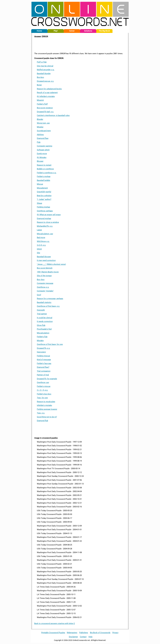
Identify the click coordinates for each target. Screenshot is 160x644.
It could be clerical (45, 318)
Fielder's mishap (44, 176)
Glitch (39, 249)
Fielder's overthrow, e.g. (47, 173)
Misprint (40, 100)
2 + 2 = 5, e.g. (42, 390)
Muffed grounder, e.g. (46, 70)
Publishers (84, 633)
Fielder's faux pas (44, 363)
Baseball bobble (43, 180)
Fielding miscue (43, 356)
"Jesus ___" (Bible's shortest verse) (51, 264)
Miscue (40, 184)
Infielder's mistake (44, 405)
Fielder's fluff (42, 104)
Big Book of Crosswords (100, 633)
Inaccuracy (41, 352)
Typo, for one (42, 398)
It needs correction (45, 321)
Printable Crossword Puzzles (53, 633)
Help (90, 637)
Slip (38, 253)
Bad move (41, 238)
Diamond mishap (44, 219)
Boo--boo (41, 280)
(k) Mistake (42, 157)
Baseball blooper (44, 257)
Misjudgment (42, 188)
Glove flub (41, 325)
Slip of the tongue (44, 276)
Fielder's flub (42, 337)
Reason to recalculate (46, 402)
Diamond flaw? (43, 367)
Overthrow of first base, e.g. (48, 306)
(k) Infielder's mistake (46, 96)
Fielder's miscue (44, 386)
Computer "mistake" (45, 291)
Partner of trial (43, 375)
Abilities (40, 135)
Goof (39, 295)
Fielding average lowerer (47, 409)
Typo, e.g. (41, 413)
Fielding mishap (43, 207)
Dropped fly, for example (47, 379)
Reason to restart (44, 165)
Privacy (115, 633)
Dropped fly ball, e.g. (45, 112)
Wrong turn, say (43, 123)
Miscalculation (43, 333)
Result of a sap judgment (47, 93)
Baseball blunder (44, 74)
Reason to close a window (48, 222)
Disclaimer (73, 637)
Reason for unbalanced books (49, 89)
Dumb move (42, 154)
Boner (39, 85)
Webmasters (72, 633)
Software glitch (43, 150)
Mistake (40, 341)
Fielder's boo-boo (44, 394)
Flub (39, 142)
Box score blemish (45, 268)
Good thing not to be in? (47, 417)
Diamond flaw (43, 138)
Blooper (40, 161)
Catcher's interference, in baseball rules (53, 115)
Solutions (88, 31)
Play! (56, 31)
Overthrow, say (43, 382)
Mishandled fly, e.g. (45, 226)
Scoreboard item (44, 131)
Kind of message (44, 360)
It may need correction (46, 260)
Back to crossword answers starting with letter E (55, 623)
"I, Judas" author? (44, 199)
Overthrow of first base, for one (50, 344)
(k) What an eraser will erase (49, 215)
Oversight (41, 310)
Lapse (39, 230)
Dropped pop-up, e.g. (45, 81)
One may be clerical (45, 66)
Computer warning (44, 146)
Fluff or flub (42, 62)
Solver (72, 31)
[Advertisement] (80, 45)
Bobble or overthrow (45, 169)
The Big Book (104, 31)
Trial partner (42, 314)
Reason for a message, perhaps (50, 299)
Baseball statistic (44, 302)
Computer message (45, 283)
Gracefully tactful (44, 192)
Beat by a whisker (44, 196)
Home (39, 31)
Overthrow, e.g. (43, 287)
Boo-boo (40, 77)
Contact (83, 637)
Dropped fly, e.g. (43, 348)
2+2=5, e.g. (41, 245)
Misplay (40, 127)
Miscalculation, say (45, 234)
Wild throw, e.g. (43, 241)
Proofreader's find (44, 329)
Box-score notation (45, 108)
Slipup (39, 203)
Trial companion (44, 371)
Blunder (40, 119)
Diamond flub (42, 421)
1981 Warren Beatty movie (48, 272)
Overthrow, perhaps (45, 211)
